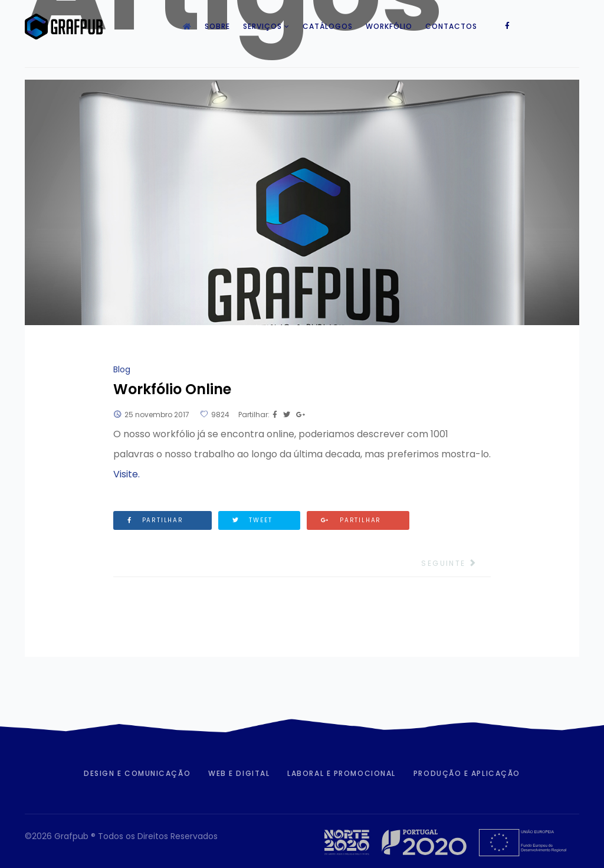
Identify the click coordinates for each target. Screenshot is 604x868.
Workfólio (389, 26)
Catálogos (328, 26)
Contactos (451, 26)
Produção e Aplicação (467, 773)
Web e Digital (239, 773)
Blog (122, 369)
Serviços (262, 26)
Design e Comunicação (137, 773)
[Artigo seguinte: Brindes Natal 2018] (456, 564)
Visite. (127, 474)
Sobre (217, 26)
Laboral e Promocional (342, 773)
